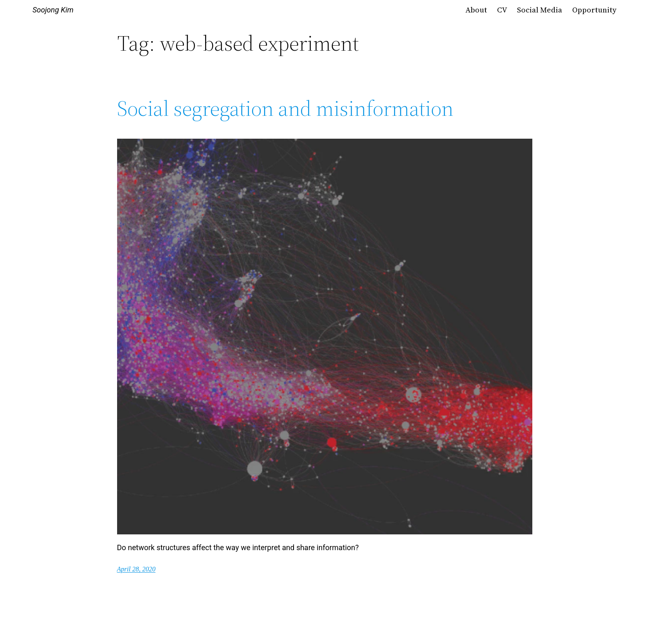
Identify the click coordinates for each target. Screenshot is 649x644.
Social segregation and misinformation (285, 108)
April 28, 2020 (136, 569)
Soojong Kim (53, 10)
